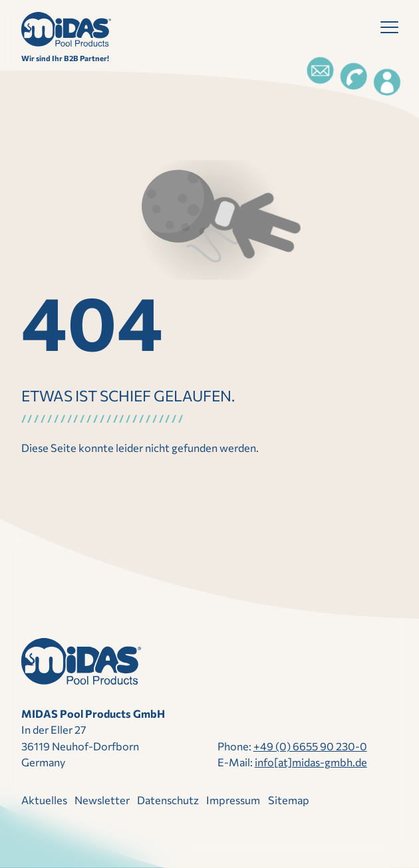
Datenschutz (168, 800)
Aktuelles (44, 800)
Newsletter (102, 800)
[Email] (320, 70)
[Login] (386, 82)
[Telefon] (353, 76)
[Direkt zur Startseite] (66, 29)
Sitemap (289, 800)
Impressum (233, 800)
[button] (389, 30)
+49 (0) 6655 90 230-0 (310, 746)
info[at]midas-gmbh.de (311, 762)
